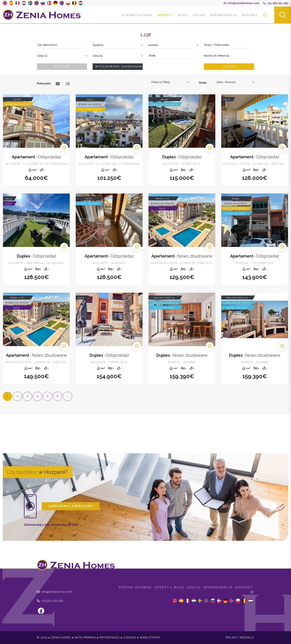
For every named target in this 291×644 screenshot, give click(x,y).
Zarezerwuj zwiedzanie (71, 506)
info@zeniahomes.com (242, 3)
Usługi (199, 15)
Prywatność (110, 638)
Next (65, 121)
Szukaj (229, 67)
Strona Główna (137, 15)
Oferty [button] (164, 15)
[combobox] (62, 45)
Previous (8, 121)
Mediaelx (247, 638)
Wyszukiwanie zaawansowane (119, 67)
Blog (183, 15)
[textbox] (62, 45)
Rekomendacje (224, 15)
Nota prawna (85, 638)
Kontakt (250, 15)
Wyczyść (62, 67)
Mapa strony (150, 638)
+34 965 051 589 (276, 3)
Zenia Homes (42, 15)
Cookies (130, 638)
